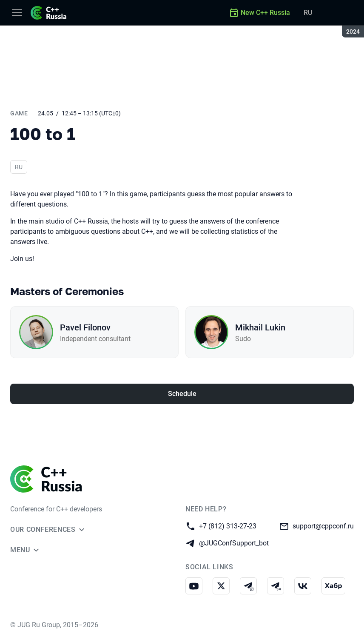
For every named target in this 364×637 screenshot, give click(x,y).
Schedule (182, 394)
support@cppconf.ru (323, 526)
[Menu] (17, 13)
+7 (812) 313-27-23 (228, 526)
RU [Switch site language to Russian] (308, 13)
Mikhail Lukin (260, 327)
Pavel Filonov (85, 327)
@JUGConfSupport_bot (234, 543)
